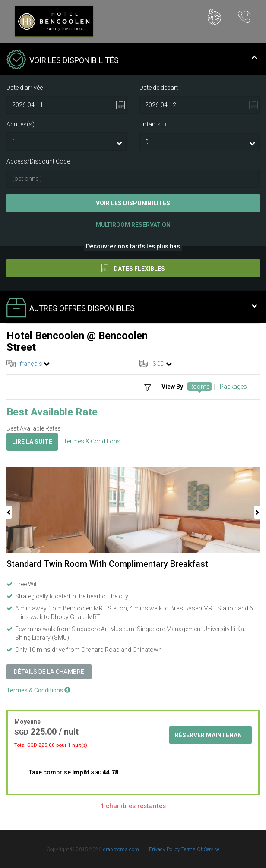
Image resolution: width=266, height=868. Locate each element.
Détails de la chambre (49, 672)
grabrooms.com (121, 849)
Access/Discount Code (38, 161)
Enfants (154, 125)
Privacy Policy (165, 849)
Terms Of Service (200, 849)
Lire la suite (32, 442)
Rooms (199, 387)
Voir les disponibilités (133, 203)
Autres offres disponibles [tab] (132, 308)
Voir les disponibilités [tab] (132, 60)
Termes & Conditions (92, 441)
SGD (158, 364)
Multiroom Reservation (133, 225)
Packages (233, 387)
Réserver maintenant (211, 735)
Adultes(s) (21, 124)
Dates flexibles (133, 268)
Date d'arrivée (25, 88)
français (31, 364)
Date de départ (159, 88)
